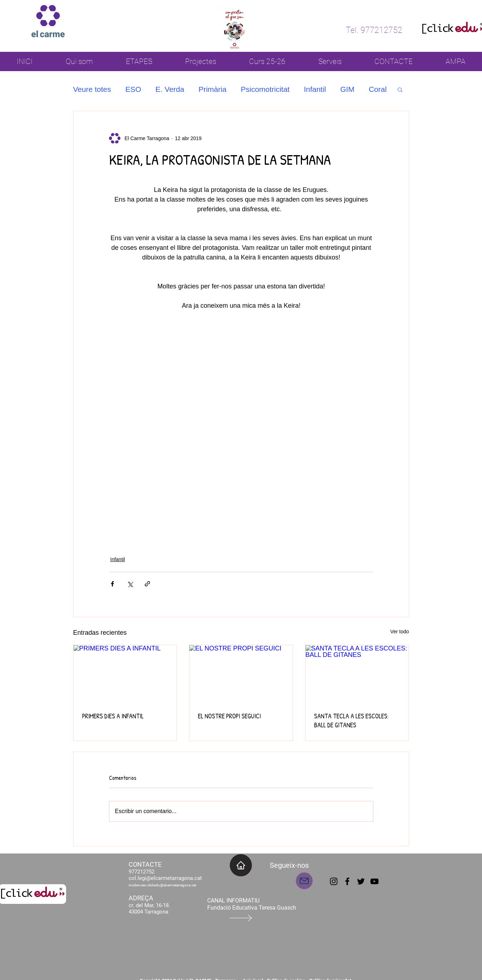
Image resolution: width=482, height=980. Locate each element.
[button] (400, 89)
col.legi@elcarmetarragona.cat (165, 878)
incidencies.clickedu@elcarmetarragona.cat (162, 885)
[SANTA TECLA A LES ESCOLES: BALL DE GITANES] (357, 674)
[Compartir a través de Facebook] (112, 584)
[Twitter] (361, 881)
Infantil (315, 89)
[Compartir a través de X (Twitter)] (130, 584)
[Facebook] (347, 881)
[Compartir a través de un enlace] (147, 584)
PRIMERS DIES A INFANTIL (113, 716)
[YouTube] (374, 881)
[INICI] (241, 865)
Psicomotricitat (265, 89)
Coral (378, 89)
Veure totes (92, 89)
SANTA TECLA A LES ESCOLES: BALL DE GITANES (351, 721)
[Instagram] (334, 881)
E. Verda (170, 89)
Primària (213, 89)
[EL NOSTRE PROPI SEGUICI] (241, 674)
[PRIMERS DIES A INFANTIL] (125, 674)
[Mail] (304, 881)
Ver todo (399, 632)
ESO (133, 89)
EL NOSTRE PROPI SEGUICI (229, 716)
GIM (347, 89)
